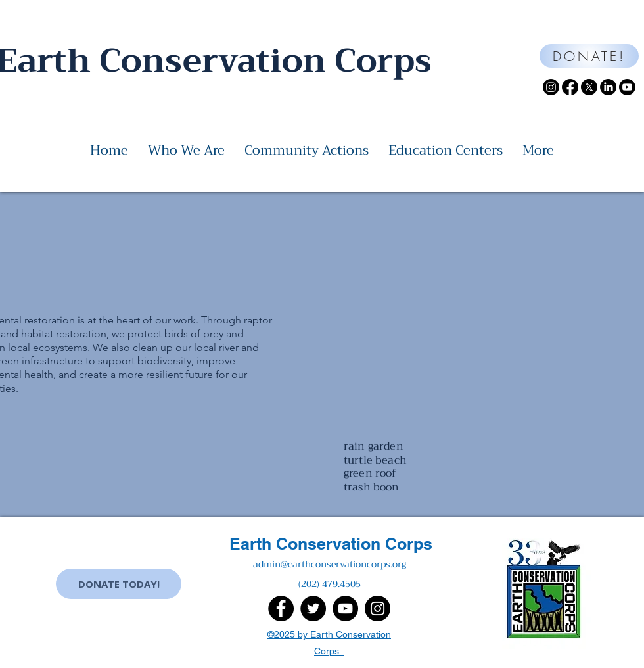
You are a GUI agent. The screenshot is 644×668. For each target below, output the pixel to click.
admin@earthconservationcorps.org (330, 564)
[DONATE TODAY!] (119, 584)
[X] (589, 87)
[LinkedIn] (608, 87)
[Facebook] (570, 87)
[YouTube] (345, 608)
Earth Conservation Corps (331, 544)
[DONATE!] (589, 56)
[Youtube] (627, 87)
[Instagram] (551, 87)
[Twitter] (313, 608)
